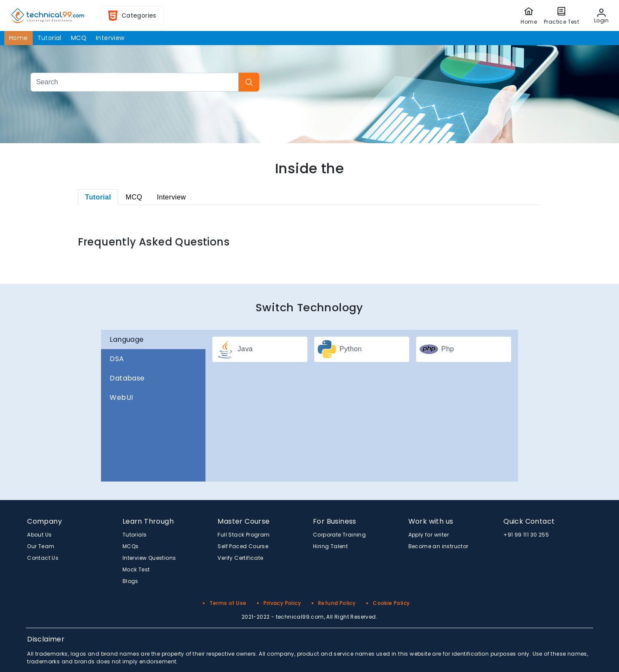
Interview (110, 38)
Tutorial (49, 38)
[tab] (98, 197)
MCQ (79, 38)
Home (18, 38)
